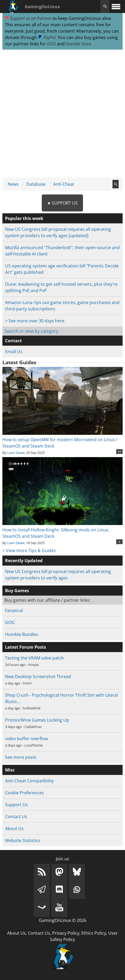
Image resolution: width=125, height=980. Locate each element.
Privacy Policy (66, 933)
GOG (51, 44)
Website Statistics (23, 840)
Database (36, 184)
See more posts (21, 757)
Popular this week (24, 218)
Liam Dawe (16, 453)
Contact (13, 341)
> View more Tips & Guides (29, 550)
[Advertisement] (62, 114)
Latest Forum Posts (26, 647)
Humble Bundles (22, 634)
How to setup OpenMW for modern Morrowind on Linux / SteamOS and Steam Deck (62, 440)
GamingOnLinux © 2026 (62, 920)
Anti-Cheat (64, 184)
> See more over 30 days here (35, 321)
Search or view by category (31, 331)
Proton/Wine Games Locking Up (37, 720)
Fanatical (14, 610)
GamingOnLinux (42, 7)
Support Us (16, 805)
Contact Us (16, 817)
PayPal (47, 37)
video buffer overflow (26, 739)
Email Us (14, 352)
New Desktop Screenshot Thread (38, 677)
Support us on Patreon (28, 18)
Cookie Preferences (24, 793)
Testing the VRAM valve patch (34, 658)
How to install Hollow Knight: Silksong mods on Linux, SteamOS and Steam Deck (62, 530)
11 (119, 452)
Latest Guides (19, 362)
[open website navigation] (116, 6)
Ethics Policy (94, 933)
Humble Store (78, 44)
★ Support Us (62, 203)
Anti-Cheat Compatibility (29, 781)
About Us (14, 829)
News (13, 184)
